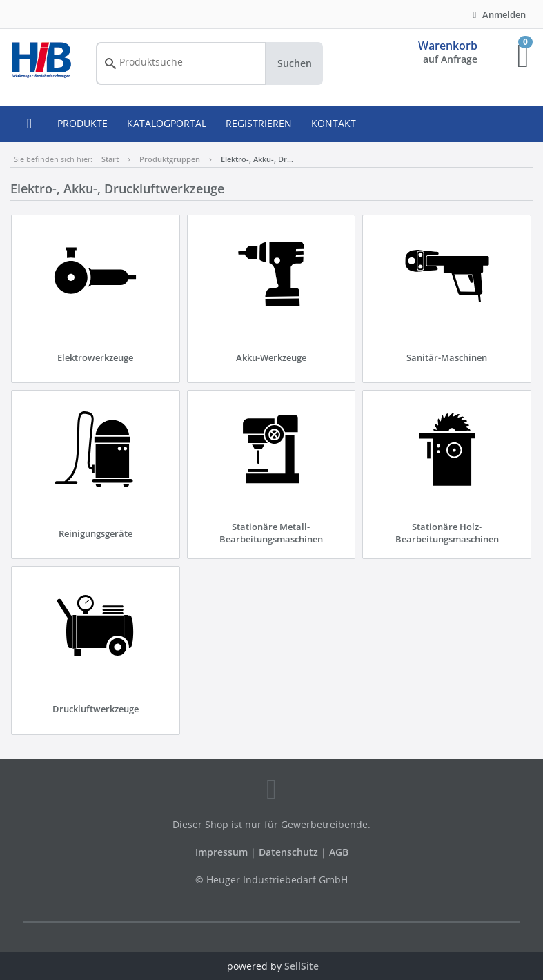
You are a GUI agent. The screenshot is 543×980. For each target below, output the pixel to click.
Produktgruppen (170, 159)
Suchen (295, 63)
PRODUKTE (82, 123)
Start (110, 159)
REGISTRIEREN (259, 123)
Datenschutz (288, 852)
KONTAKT (334, 123)
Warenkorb (448, 46)
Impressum (223, 852)
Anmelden (497, 14)
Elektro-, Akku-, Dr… (257, 159)
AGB (339, 852)
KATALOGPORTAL (167, 123)
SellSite (302, 966)
